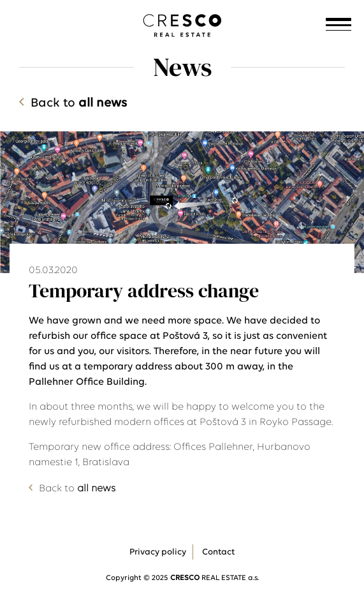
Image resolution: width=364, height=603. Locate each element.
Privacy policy (158, 552)
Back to (79, 103)
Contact (218, 552)
